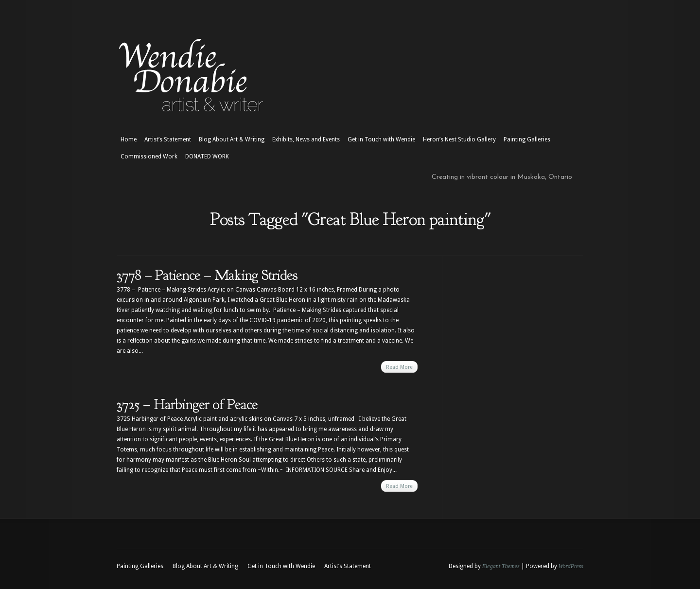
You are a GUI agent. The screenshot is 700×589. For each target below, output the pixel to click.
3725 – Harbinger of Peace (187, 404)
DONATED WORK (207, 156)
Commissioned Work (149, 156)
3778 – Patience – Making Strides (207, 275)
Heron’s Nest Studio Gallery (459, 139)
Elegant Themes (501, 566)
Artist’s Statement (168, 139)
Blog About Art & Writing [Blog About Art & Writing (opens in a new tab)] (232, 139)
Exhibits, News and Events (306, 139)
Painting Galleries (527, 139)
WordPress (571, 566)
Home (129, 139)
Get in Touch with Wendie (381, 139)
